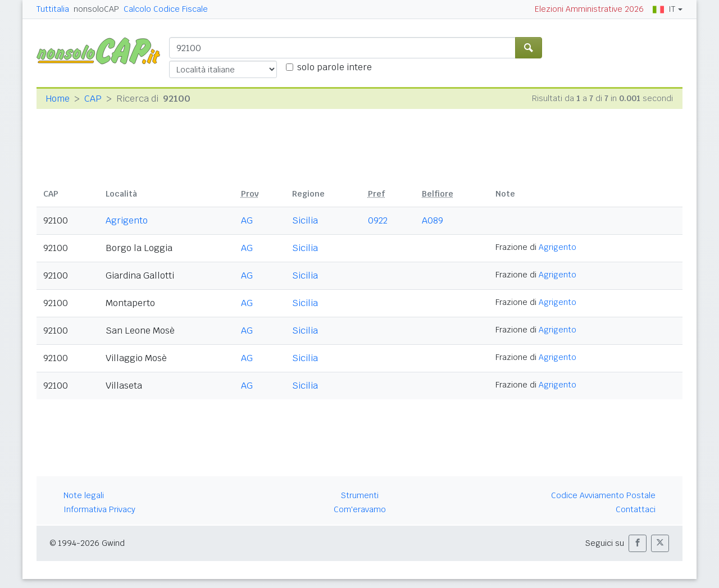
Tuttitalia (53, 9)
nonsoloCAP (96, 9)
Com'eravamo (360, 509)
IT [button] (664, 9)
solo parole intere (335, 67)
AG (247, 220)
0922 (378, 220)
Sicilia (305, 220)
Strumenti (360, 495)
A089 (433, 220)
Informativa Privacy (99, 509)
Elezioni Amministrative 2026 (589, 9)
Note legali (84, 495)
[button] (638, 543)
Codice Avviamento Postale (603, 495)
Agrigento (127, 220)
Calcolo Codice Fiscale (166, 9)
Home (58, 99)
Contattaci (636, 509)
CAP (93, 99)
